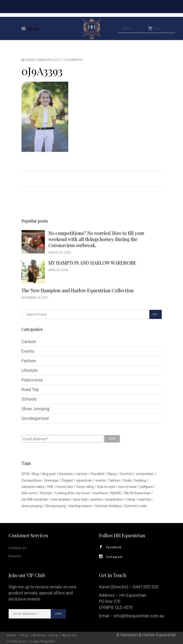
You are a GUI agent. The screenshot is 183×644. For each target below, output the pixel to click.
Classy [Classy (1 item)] (112, 474)
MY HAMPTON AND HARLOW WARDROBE (92, 263)
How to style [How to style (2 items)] (106, 487)
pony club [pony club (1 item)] (80, 499)
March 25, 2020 (59, 252)
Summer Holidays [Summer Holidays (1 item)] (108, 506)
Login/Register (43, 641)
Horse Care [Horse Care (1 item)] (65, 487)
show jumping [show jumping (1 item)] (32, 506)
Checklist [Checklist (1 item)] (97, 474)
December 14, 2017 (35, 298)
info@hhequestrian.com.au (139, 616)
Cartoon (29, 342)
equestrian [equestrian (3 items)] (84, 480)
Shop (24, 635)
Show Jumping (35, 409)
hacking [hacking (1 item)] (140, 480)
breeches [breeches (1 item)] (66, 474)
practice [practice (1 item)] (97, 499)
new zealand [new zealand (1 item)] (61, 499)
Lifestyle (30, 370)
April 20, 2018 (58, 270)
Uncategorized (35, 418)
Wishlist (39, 635)
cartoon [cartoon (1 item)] (82, 474)
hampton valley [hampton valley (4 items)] (33, 487)
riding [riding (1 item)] (131, 499)
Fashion (29, 361)
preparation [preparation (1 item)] (115, 499)
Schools (29, 399)
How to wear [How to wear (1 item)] (127, 487)
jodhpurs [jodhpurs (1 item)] (146, 487)
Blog (54, 635)
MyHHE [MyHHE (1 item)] (116, 493)
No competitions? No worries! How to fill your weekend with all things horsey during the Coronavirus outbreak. (96, 239)
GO (155, 314)
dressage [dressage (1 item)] (52, 480)
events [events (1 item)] (100, 480)
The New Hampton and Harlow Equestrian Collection (78, 290)
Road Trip (30, 390)
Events (28, 351)
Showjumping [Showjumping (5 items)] (56, 506)
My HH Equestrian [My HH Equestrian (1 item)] (138, 493)
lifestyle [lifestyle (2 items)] (46, 493)
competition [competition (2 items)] (145, 474)
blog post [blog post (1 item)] (49, 474)
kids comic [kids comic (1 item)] (29, 493)
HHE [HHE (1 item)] (50, 487)
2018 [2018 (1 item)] (25, 474)
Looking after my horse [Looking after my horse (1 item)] (72, 493)
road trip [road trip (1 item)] (144, 499)
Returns (15, 556)
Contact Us (18, 548)
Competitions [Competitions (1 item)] (31, 480)
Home (12, 635)
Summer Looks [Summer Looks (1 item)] (136, 506)
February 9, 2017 (49, 60)
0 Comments (73, 60)
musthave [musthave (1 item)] (100, 493)
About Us (69, 635)
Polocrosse (32, 380)
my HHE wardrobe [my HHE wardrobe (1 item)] (35, 499)
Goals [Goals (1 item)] (127, 480)
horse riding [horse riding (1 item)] (85, 487)
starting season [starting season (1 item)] (80, 506)
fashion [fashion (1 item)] (114, 480)
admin (30, 60)
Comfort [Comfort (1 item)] (126, 474)
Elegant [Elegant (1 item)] (67, 480)
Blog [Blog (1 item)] (36, 474)
